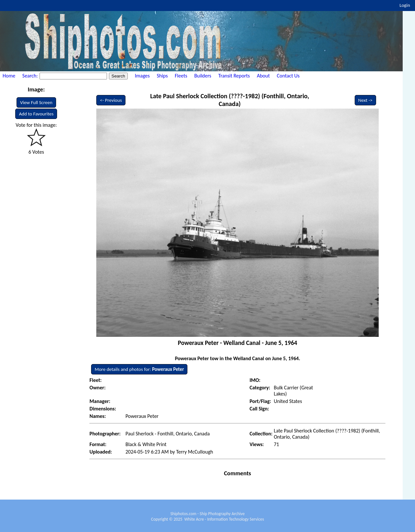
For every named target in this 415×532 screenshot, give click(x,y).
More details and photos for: (139, 369)
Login (405, 5)
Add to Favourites (36, 114)
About (263, 76)
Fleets (181, 76)
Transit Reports (234, 76)
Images (142, 76)
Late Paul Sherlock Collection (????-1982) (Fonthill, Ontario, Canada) (230, 100)
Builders (203, 76)
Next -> (365, 100)
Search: (31, 76)
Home (9, 76)
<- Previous (111, 100)
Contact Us (288, 76)
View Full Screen (36, 102)
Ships (162, 76)
